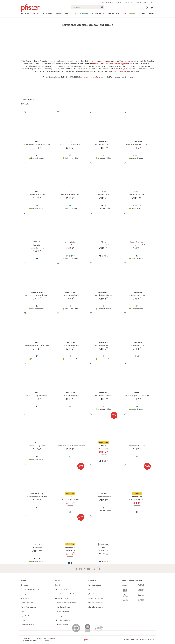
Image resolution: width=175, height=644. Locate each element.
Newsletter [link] (25, 620)
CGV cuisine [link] (37, 638)
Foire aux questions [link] (61, 616)
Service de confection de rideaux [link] (66, 594)
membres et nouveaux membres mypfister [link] (111, 64)
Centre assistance (107, 3)
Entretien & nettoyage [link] (62, 611)
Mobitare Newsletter (95, 603)
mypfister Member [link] (27, 616)
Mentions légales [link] (49, 638)
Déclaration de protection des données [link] (35, 640)
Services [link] (119, 3)
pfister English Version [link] (96, 607)
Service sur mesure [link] (61, 589)
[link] (26, 13)
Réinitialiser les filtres (29, 99)
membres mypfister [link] (91, 77)
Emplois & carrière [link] (142, 3)
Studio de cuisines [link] (95, 585)
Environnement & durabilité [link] (30, 589)
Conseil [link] (57, 585)
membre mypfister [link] (121, 71)
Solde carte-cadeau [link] (61, 625)
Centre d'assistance (28, 625)
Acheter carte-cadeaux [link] (62, 620)
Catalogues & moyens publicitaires (33, 594)
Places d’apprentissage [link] (28, 607)
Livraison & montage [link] (61, 598)
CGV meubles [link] (27, 638)
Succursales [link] (129, 3)
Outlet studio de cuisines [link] (97, 598)
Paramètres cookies (129, 639)
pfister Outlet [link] (93, 594)
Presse (23, 611)
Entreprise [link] (24, 585)
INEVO (91, 589)
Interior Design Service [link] (62, 607)
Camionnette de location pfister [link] (65, 603)
